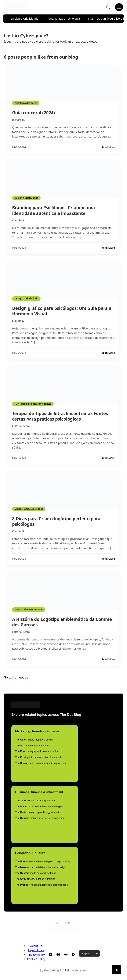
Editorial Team (21, 426)
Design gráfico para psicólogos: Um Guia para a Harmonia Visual (62, 311)
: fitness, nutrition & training (35, 879)
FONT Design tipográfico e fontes (33, 404)
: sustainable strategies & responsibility (43, 861)
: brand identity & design (34, 740)
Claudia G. (18, 220)
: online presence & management (40, 818)
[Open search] (108, 7)
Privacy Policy (36, 955)
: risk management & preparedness (41, 885)
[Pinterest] (58, 955)
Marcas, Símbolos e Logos (29, 509)
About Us (36, 946)
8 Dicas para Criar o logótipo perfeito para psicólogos (56, 521)
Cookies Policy (36, 959)
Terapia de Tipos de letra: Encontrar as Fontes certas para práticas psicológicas (60, 416)
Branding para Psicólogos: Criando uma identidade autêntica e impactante (54, 210)
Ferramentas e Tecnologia (63, 19)
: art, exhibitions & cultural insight (41, 867)
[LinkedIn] (51, 955)
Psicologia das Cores (26, 103)
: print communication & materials (39, 757)
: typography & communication (37, 751)
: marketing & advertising (33, 746)
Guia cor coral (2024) (34, 113)
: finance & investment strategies (39, 806)
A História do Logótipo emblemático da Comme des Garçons (62, 622)
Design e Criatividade (25, 19)
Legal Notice (36, 950)
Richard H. (18, 120)
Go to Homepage (16, 677)
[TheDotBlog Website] (73, 955)
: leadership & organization (35, 801)
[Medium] (66, 955)
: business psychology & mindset (39, 812)
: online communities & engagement (41, 763)
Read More (108, 147)
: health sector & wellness (36, 873)
